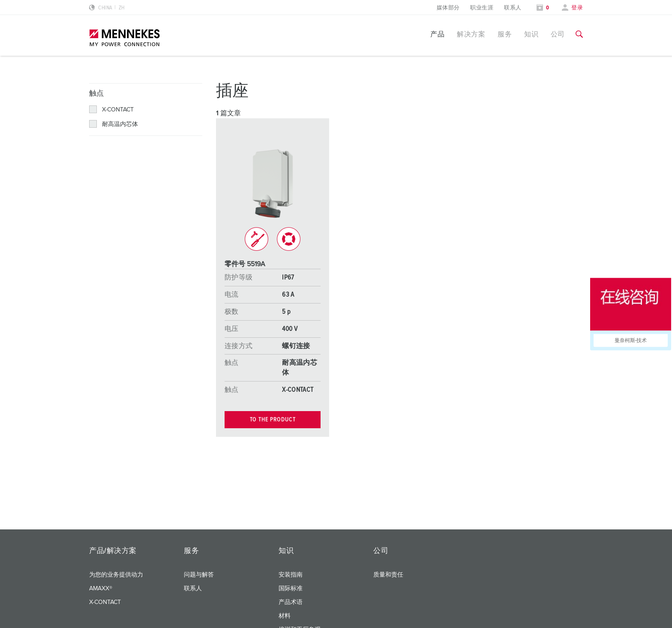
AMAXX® (101, 589)
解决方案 (471, 34)
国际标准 (291, 589)
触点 (97, 94)
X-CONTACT (105, 602)
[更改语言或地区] (107, 8)
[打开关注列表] (543, 8)
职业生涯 (482, 8)
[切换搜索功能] (579, 34)
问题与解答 (199, 575)
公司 (558, 34)
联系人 (513, 8)
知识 (531, 34)
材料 (285, 616)
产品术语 (291, 602)
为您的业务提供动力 (116, 575)
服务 (505, 34)
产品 (437, 34)
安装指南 (291, 575)
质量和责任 (388, 575)
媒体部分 (448, 8)
